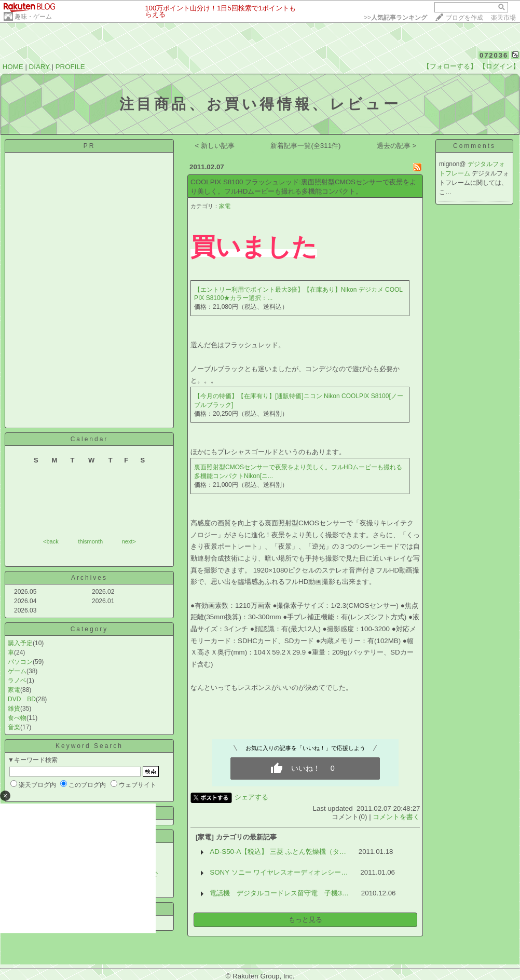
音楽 (14, 727)
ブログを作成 (464, 18)
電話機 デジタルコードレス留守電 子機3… (279, 893)
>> (395, 18)
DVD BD (22, 699)
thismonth (90, 541)
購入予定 (20, 643)
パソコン (20, 662)
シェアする (251, 797)
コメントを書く (396, 817)
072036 (494, 55)
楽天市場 (503, 18)
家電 (14, 690)
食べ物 (17, 718)
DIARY (39, 67)
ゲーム (17, 671)
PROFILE (70, 67)
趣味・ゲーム (33, 17)
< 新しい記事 (215, 146)
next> (129, 541)
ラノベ (17, 680)
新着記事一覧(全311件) (305, 146)
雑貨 (14, 709)
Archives (89, 578)
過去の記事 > (397, 146)
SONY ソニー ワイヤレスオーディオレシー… (279, 872)
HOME (13, 67)
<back (51, 541)
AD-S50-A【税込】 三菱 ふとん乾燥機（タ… (278, 852)
